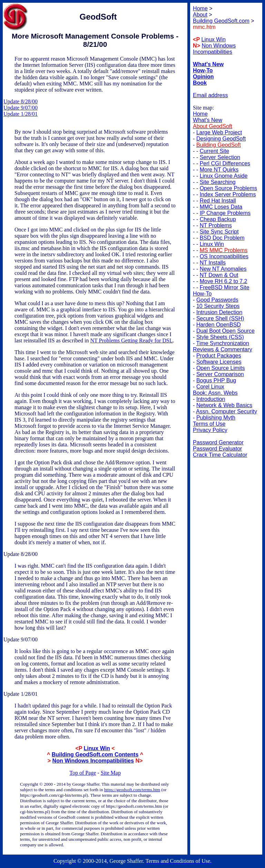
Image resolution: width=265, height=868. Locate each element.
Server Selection (220, 157)
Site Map (111, 773)
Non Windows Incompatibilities (93, 761)
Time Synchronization (223, 343)
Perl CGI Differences (225, 163)
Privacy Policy (210, 430)
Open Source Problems (228, 188)
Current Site (214, 151)
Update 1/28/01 (21, 114)
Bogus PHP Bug (216, 380)
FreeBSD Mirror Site (225, 287)
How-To (202, 294)
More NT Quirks (219, 170)
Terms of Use (209, 424)
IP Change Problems (225, 213)
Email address (210, 95)
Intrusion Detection (219, 312)
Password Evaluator (217, 449)
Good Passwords (217, 300)
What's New (208, 120)
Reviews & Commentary (223, 349)
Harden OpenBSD (219, 325)
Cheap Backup (218, 219)
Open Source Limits (221, 368)
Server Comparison (220, 374)
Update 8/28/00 (21, 101)
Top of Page (83, 773)
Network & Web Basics (224, 405)
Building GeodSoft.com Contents (95, 755)
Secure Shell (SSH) (220, 318)
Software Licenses (219, 362)
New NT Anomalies (223, 269)
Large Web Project (219, 132)
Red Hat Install (218, 201)
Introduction (211, 399)
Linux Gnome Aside (224, 176)
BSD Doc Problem (222, 238)
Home (200, 114)
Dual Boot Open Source (225, 331)
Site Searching (218, 182)
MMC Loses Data (221, 207)
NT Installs (213, 263)
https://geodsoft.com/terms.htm (132, 790)
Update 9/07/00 (21, 108)
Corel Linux (210, 387)
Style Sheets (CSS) (220, 337)
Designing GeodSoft (221, 139)
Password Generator (218, 442)
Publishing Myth (216, 418)
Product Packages (219, 356)
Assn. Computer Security (227, 411)
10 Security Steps (218, 306)
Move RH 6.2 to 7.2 (224, 281)
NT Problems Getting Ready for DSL (132, 340)
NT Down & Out (219, 275)
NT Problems (216, 225)
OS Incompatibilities (224, 256)
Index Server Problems (228, 194)
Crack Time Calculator (220, 455)
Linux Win (97, 748)
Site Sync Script (219, 232)
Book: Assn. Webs (215, 393)
